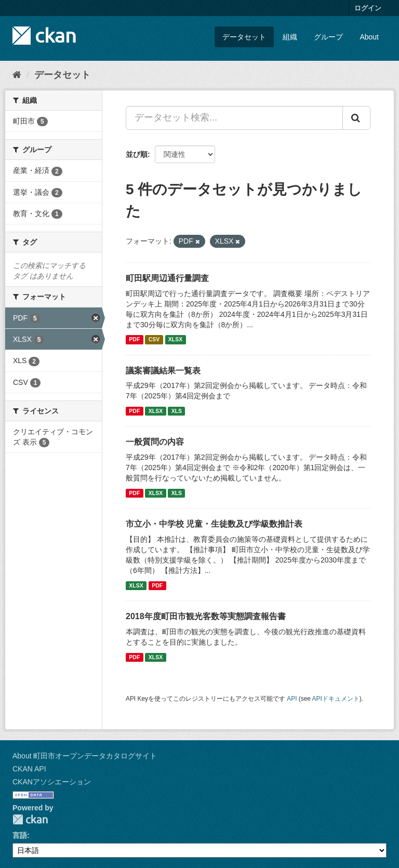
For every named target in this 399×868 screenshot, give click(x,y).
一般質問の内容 (155, 442)
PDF (134, 340)
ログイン (368, 8)
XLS (177, 411)
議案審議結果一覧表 (163, 371)
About (369, 37)
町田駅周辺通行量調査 (167, 278)
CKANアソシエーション (52, 782)
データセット (244, 37)
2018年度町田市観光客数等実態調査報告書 (206, 616)
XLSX (175, 340)
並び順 (137, 154)
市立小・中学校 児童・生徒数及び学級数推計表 (214, 524)
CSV (154, 340)
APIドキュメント (336, 699)
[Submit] (356, 118)
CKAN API (29, 769)
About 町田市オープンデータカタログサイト (85, 756)
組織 (290, 37)
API (292, 699)
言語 (20, 835)
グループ (328, 37)
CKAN (30, 819)
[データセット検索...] (234, 118)
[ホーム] (17, 75)
